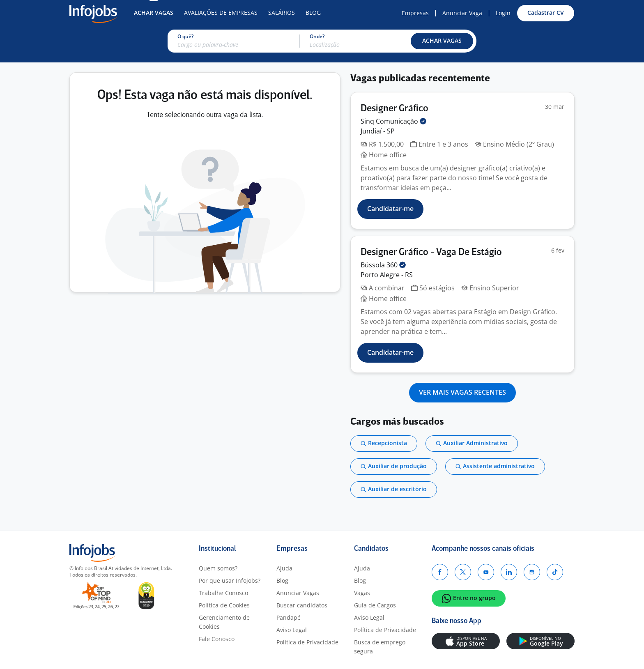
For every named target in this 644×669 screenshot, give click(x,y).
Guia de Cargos (375, 605)
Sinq (393, 121)
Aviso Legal (292, 630)
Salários (282, 13)
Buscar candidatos (302, 605)
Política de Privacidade (307, 642)
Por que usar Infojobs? (230, 580)
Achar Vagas (154, 13)
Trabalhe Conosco (223, 593)
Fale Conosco (217, 639)
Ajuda (284, 568)
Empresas (415, 13)
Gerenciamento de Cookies (224, 622)
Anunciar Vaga (462, 13)
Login (503, 13)
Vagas (362, 593)
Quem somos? (218, 568)
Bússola (383, 265)
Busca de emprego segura (380, 647)
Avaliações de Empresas (221, 13)
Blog (313, 13)
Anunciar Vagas (298, 593)
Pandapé (289, 617)
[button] (442, 41)
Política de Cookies (224, 605)
